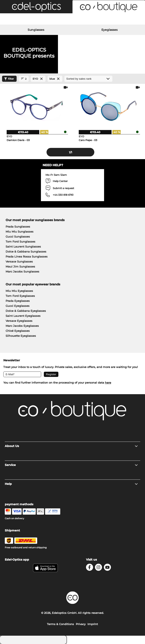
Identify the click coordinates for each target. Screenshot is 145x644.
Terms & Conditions (60, 624)
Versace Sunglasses (19, 261)
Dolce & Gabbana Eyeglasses (26, 311)
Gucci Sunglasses (18, 237)
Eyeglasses (109, 30)
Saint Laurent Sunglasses (23, 246)
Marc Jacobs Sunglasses (22, 271)
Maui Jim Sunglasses (20, 266)
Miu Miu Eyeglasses (19, 291)
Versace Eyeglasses (19, 321)
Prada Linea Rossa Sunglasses (27, 256)
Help (72, 484)
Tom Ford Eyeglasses (20, 296)
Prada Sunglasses (18, 227)
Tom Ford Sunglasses (20, 241)
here (108, 383)
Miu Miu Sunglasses (20, 232)
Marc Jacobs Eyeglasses (22, 326)
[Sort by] (88, 79)
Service (72, 465)
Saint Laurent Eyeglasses (23, 316)
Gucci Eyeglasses (18, 306)
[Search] (24, 20)
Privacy (81, 624)
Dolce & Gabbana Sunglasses (26, 251)
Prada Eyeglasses (18, 301)
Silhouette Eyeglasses (21, 336)
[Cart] (121, 20)
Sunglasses (36, 30)
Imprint (93, 624)
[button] (36, 7)
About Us (72, 446)
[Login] (72, 20)
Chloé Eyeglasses (18, 331)
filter (9, 79)
